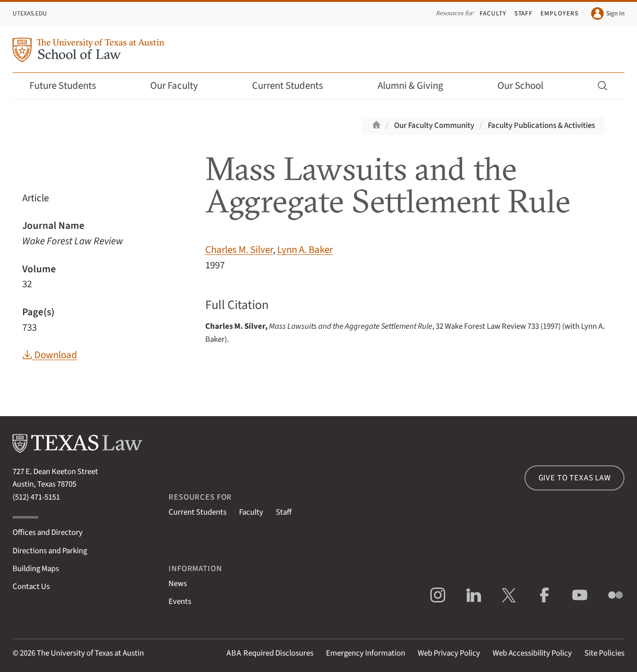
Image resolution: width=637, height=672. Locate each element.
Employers (559, 13)
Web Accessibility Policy (532, 653)
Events (180, 602)
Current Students (294, 86)
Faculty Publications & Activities (541, 126)
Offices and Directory (48, 532)
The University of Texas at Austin (90, 653)
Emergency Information (366, 653)
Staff (524, 13)
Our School (527, 86)
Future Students (69, 86)
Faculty (493, 13)
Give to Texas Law (575, 478)
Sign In (608, 14)
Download (50, 355)
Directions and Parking (50, 551)
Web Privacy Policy (449, 653)
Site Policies (604, 653)
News (178, 584)
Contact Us (31, 587)
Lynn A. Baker (305, 250)
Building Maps (36, 569)
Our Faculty (181, 86)
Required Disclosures (270, 653)
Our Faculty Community (434, 126)
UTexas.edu (30, 13)
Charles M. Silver (239, 250)
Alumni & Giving (417, 86)
